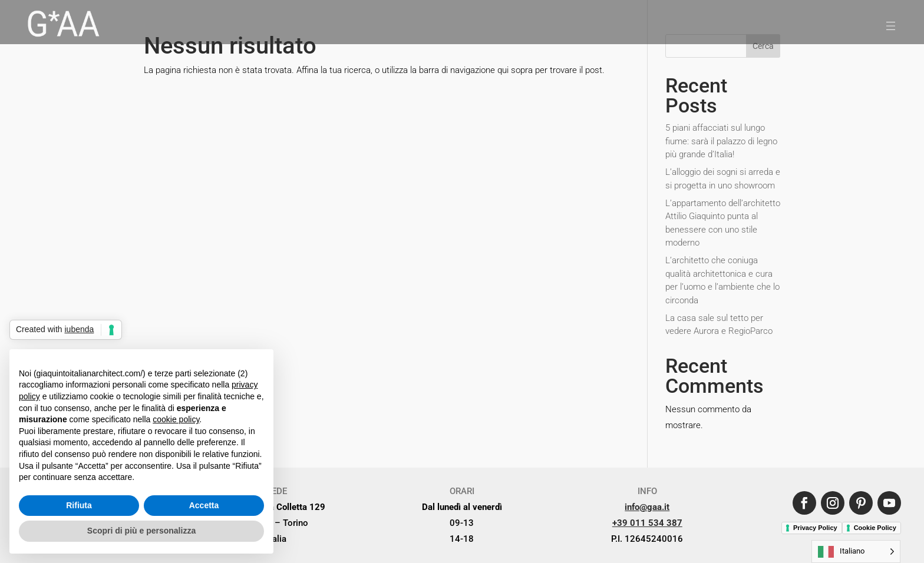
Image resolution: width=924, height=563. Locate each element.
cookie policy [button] (176, 419)
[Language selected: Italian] (856, 552)
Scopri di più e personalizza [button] (141, 531)
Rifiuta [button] (79, 505)
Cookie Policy (875, 528)
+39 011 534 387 (647, 523)
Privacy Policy (815, 528)
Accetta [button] (204, 505)
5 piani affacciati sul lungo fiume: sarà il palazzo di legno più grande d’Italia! (721, 141)
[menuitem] (63, 26)
